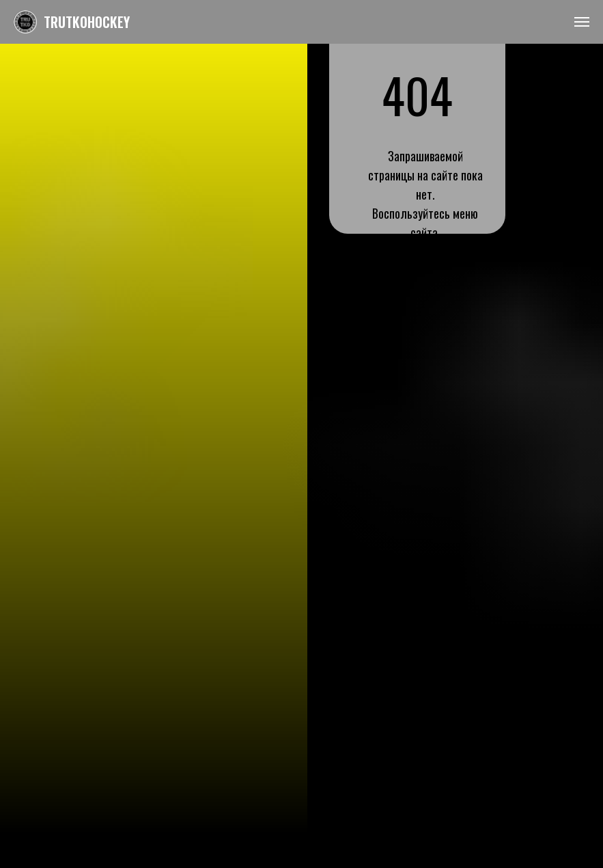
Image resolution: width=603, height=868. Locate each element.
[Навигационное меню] (582, 22)
